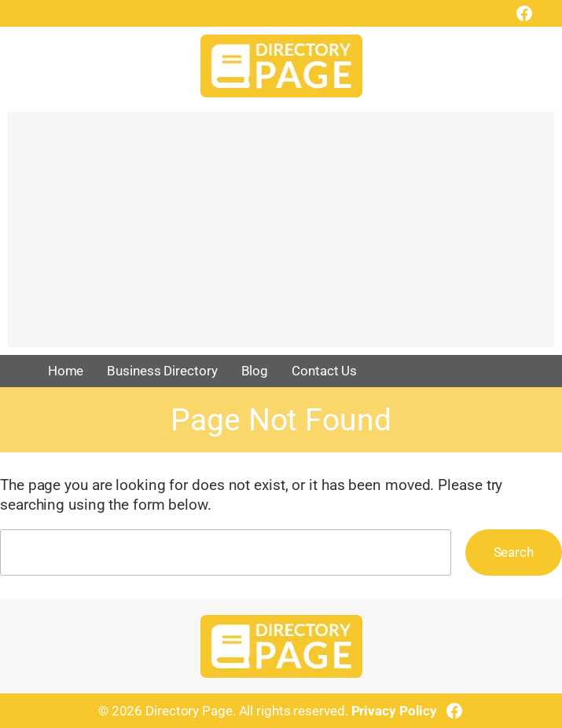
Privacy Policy (395, 711)
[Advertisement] (281, 237)
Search (514, 552)
